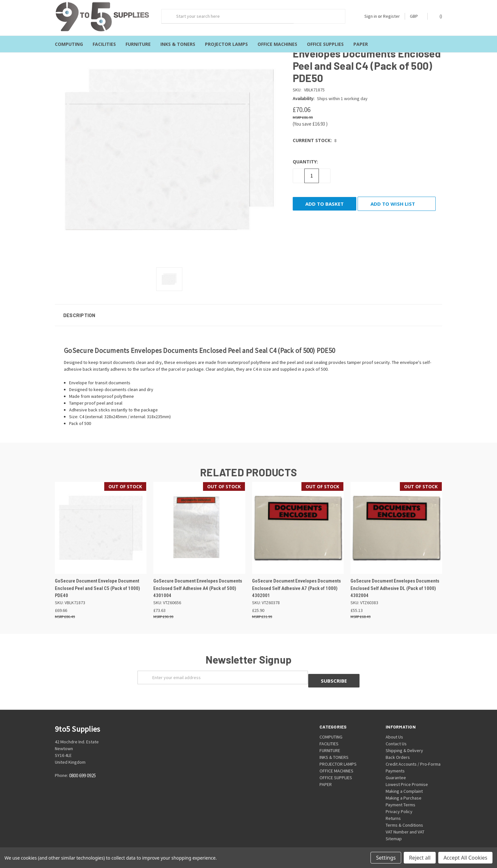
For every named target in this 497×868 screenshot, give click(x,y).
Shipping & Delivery (404, 741)
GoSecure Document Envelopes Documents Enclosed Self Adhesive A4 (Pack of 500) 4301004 (198, 582)
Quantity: (305, 155)
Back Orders (398, 748)
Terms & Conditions (404, 816)
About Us (394, 728)
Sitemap (394, 829)
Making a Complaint (404, 782)
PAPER (361, 44)
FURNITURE (138, 44)
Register (391, 16)
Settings (386, 858)
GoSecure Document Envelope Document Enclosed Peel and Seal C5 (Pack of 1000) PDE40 (97, 582)
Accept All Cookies (465, 858)
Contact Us (396, 734)
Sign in (371, 16)
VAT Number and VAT (405, 822)
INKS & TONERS (178, 44)
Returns (393, 809)
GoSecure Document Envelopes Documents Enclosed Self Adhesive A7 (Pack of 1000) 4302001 (296, 582)
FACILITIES (104, 44)
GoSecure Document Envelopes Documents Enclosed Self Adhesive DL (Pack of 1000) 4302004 (395, 582)
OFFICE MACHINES (277, 44)
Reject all (420, 858)
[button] (249, 309)
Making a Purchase (404, 789)
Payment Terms (401, 795)
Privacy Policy (399, 802)
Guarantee (396, 768)
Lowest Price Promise (407, 775)
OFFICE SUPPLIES (325, 44)
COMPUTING (69, 44)
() (438, 16)
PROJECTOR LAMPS (226, 44)
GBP (416, 16)
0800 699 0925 (82, 766)
